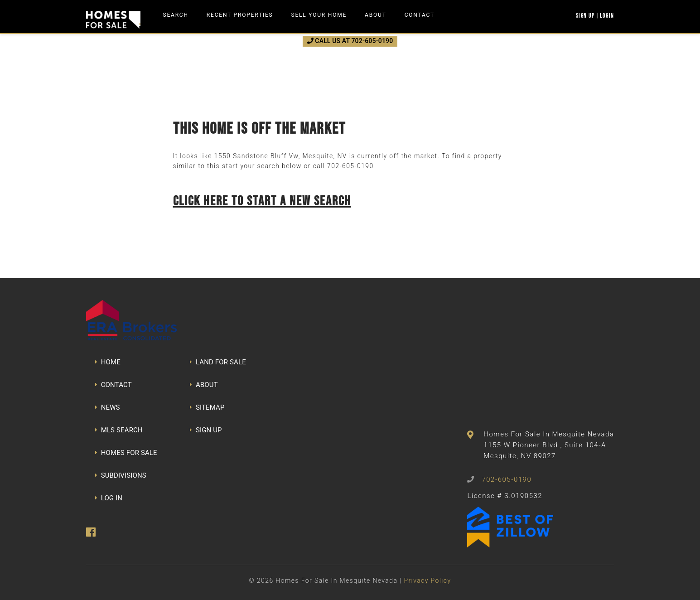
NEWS (108, 407)
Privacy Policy (427, 581)
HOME (108, 362)
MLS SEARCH (119, 430)
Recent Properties (240, 15)
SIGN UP (206, 430)
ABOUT (204, 385)
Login (607, 15)
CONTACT (113, 385)
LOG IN (109, 498)
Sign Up (585, 15)
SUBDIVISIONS (121, 475)
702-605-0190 (350, 166)
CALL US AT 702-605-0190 (350, 41)
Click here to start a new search (262, 201)
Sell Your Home (319, 15)
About (376, 15)
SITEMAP (207, 407)
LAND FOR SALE (218, 362)
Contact (420, 15)
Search (176, 15)
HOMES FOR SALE (126, 453)
